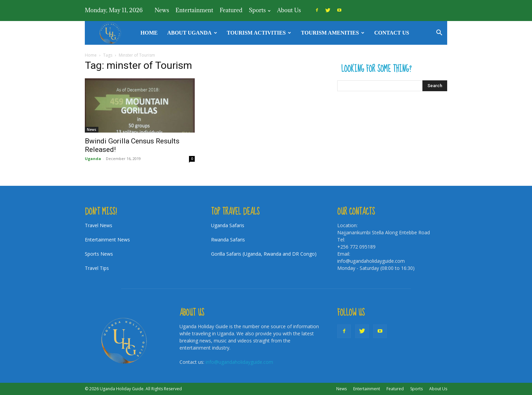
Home (149, 33)
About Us (289, 10)
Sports (260, 10)
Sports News (99, 254)
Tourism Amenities (333, 33)
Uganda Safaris (228, 225)
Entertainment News (107, 240)
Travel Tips (97, 268)
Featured (231, 10)
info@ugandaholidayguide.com (239, 362)
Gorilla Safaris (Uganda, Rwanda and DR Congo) (264, 254)
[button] (439, 33)
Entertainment (194, 10)
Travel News (99, 225)
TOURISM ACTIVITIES (259, 33)
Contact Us (392, 33)
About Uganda (192, 33)
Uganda (93, 159)
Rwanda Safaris (228, 240)
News (162, 10)
